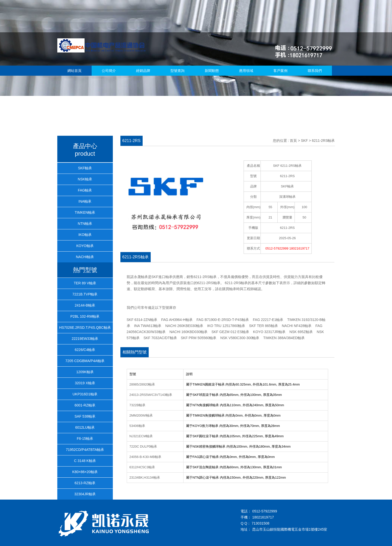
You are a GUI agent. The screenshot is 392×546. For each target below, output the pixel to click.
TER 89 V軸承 (85, 283)
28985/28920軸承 (142, 384)
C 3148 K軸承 (85, 461)
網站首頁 (74, 71)
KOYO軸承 (85, 246)
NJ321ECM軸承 (141, 436)
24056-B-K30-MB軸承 (145, 457)
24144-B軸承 (85, 305)
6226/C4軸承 (85, 350)
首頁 (293, 141)
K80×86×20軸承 (85, 472)
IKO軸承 (85, 235)
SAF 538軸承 (85, 416)
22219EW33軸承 (85, 339)
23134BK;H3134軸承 (145, 477)
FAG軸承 (85, 190)
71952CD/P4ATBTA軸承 (85, 450)
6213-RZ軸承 (85, 483)
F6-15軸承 (85, 439)
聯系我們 (315, 71)
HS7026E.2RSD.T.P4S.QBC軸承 (85, 327)
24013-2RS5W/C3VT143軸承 (151, 395)
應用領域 (246, 71)
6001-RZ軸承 (85, 405)
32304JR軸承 (85, 494)
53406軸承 (137, 426)
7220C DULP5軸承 (143, 446)
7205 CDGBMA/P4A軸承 (85, 361)
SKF (304, 141)
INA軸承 (85, 201)
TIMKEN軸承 (85, 212)
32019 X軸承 (85, 383)
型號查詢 (177, 71)
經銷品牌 (143, 71)
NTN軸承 (85, 224)
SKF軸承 (85, 168)
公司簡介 (109, 71)
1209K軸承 (85, 372)
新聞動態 (212, 71)
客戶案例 (280, 71)
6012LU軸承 (85, 427)
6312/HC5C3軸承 (142, 467)
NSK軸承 (85, 179)
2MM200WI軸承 (141, 415)
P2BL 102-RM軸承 (85, 316)
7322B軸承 (138, 405)
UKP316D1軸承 (85, 394)
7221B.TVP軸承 (85, 294)
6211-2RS (287, 228)
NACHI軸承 (85, 257)
